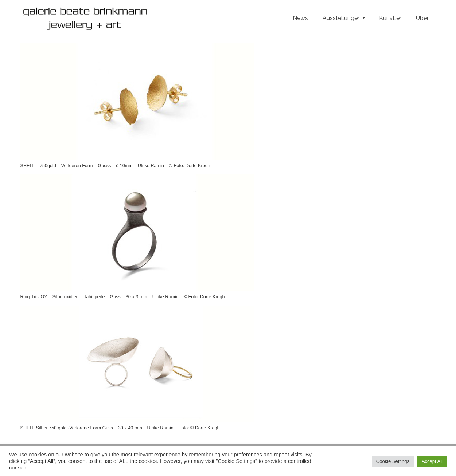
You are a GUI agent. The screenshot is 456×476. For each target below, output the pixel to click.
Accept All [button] (432, 461)
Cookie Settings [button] (393, 461)
